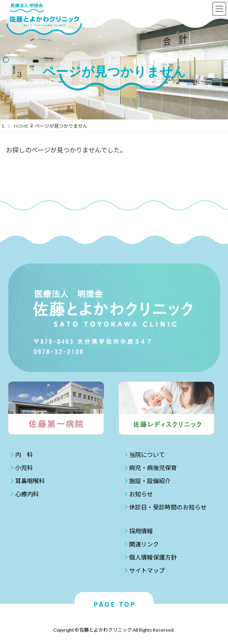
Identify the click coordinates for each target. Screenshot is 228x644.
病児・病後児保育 (153, 468)
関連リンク (144, 544)
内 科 (24, 455)
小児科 (24, 468)
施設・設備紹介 (150, 481)
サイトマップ (147, 570)
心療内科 (27, 494)
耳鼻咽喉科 (30, 481)
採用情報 (141, 531)
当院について (147, 455)
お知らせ (141, 494)
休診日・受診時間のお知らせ (168, 507)
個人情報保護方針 (153, 557)
